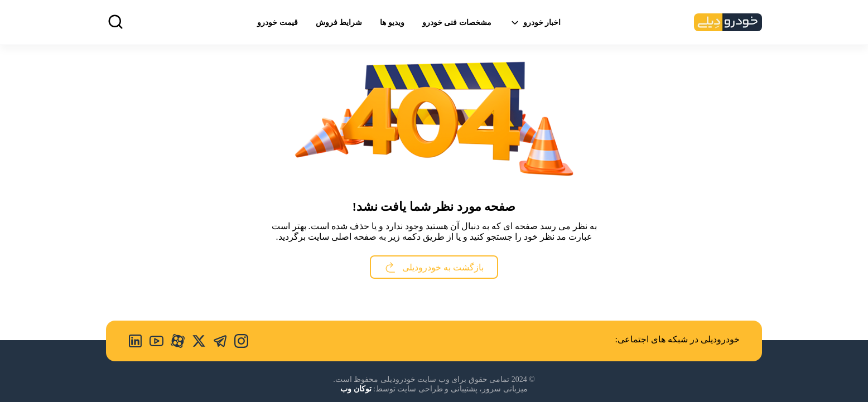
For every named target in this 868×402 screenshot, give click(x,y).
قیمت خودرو (278, 23)
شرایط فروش (339, 23)
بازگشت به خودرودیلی (434, 267)
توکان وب (356, 389)
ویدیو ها (392, 23)
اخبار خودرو (535, 22)
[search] (115, 22)
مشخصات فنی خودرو (457, 23)
